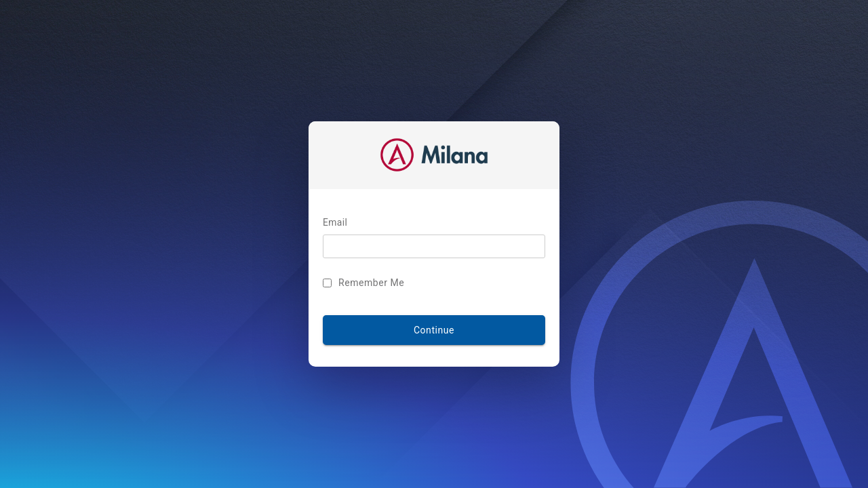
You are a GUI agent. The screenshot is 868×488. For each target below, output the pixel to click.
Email (335, 223)
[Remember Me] (327, 283)
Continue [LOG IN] (434, 330)
